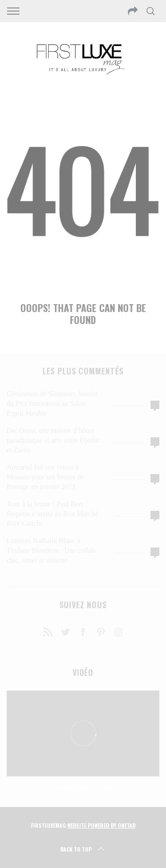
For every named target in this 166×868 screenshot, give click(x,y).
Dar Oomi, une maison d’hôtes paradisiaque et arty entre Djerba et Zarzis (53, 440)
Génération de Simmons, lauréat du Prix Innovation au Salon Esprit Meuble (52, 403)
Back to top (83, 849)
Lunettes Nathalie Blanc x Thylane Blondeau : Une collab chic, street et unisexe (51, 550)
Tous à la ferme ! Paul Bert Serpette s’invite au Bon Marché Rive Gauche (52, 514)
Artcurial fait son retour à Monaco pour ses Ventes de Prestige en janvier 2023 (45, 477)
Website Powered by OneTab (101, 825)
